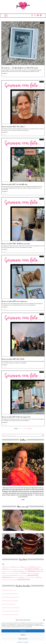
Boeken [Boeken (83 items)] (33, 567)
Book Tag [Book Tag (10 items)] (9, 569)
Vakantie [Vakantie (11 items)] (15, 580)
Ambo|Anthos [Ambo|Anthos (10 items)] (8, 567)
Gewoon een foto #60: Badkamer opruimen (16, 243)
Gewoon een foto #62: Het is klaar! (13, 127)
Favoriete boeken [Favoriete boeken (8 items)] (9, 571)
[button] (44, 620)
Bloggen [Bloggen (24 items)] (22, 567)
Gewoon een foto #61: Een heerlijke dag (15, 184)
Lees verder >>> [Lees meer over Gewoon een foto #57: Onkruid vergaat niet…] (5, 423)
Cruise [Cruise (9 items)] (13, 569)
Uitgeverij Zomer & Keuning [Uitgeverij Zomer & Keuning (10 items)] (8, 580)
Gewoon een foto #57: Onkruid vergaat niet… (16, 417)
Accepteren (23, 631)
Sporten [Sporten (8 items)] (30, 578)
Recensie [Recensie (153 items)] (6, 577)
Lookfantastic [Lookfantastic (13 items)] (36, 573)
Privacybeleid (26, 642)
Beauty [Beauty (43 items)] (13, 567)
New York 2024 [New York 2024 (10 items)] (25, 576)
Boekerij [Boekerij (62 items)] (5, 569)
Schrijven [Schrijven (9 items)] (26, 578)
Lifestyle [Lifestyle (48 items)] (24, 573)
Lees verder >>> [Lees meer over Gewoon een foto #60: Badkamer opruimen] (5, 249)
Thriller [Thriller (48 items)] (39, 578)
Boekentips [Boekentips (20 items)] (38, 567)
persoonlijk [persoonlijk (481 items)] (33, 575)
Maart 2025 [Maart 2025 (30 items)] (14, 576)
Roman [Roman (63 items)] (22, 578)
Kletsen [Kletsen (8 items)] (19, 573)
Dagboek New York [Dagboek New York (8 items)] (21, 569)
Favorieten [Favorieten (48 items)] (16, 571)
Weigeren (23, 635)
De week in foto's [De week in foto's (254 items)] (32, 569)
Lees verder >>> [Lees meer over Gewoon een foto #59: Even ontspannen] (5, 307)
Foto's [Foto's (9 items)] (26, 571)
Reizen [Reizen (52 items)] (12, 578)
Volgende (30, 428)
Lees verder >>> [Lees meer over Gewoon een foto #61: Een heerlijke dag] (5, 191)
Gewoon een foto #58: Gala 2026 (13, 359)
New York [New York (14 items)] (19, 576)
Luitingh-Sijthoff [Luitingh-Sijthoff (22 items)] (6, 576)
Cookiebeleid (20, 642)
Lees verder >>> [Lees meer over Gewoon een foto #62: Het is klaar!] (5, 132)
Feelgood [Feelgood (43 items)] (22, 571)
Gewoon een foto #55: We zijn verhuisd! (10, 615)
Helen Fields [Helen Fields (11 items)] (15, 573)
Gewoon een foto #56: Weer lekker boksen (10, 611)
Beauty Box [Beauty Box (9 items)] (18, 567)
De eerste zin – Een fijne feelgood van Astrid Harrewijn (20, 68)
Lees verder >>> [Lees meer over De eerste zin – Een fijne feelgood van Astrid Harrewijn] (5, 73)
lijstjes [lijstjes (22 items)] (28, 573)
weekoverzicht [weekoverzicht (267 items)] (24, 580)
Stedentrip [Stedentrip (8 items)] (33, 578)
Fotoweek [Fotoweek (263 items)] (31, 571)
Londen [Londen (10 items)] (32, 573)
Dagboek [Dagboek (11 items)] (16, 569)
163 (25, 428)
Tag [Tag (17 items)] (36, 578)
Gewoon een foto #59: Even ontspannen (14, 301)
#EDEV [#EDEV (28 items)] (4, 567)
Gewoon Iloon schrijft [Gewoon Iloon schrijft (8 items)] (9, 573)
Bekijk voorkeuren (23, 639)
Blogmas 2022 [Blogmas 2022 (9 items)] (27, 567)
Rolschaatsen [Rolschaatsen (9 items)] (16, 578)
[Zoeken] (43, 435)
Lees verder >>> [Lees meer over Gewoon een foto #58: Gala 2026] (5, 365)
